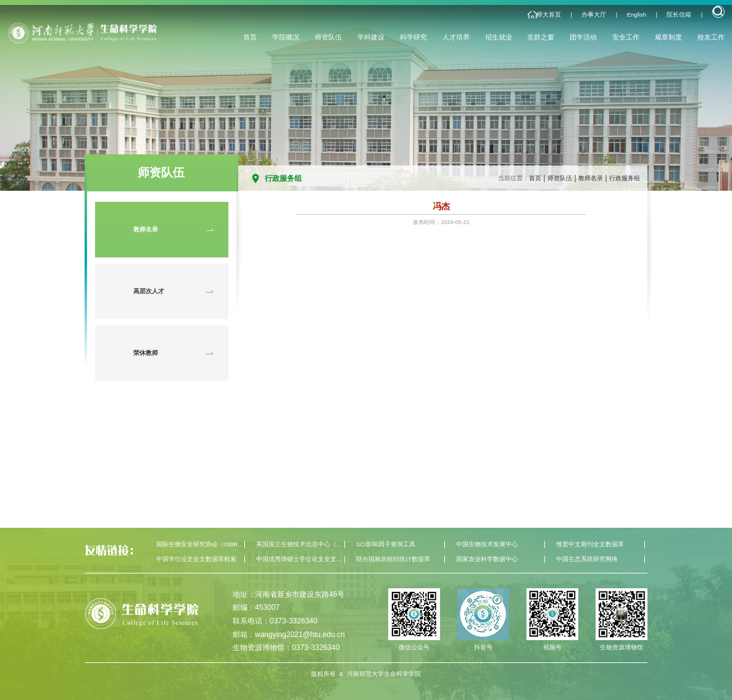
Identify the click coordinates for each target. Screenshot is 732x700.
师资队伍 (328, 37)
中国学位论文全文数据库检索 (196, 559)
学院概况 (286, 37)
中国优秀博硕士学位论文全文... (299, 559)
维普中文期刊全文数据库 (590, 544)
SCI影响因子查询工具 (386, 544)
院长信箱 (679, 15)
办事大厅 (594, 15)
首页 (250, 37)
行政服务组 (625, 178)
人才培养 (456, 37)
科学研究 (414, 37)
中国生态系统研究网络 (587, 559)
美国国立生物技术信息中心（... (299, 544)
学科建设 (371, 37)
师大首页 (549, 15)
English (637, 15)
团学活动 (583, 37)
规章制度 (668, 37)
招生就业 (499, 37)
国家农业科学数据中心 (487, 559)
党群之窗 (541, 37)
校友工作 (711, 37)
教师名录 (591, 178)
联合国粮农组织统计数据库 (393, 559)
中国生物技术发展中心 (487, 544)
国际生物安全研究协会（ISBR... (199, 544)
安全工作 (626, 37)
